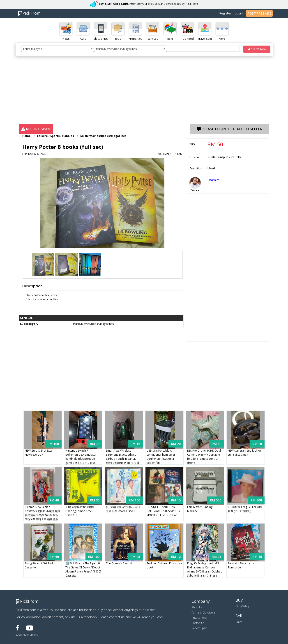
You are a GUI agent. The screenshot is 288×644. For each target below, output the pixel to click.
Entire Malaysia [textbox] (33, 49)
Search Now (257, 49)
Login (239, 13)
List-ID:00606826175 (35, 154)
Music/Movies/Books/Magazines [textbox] (116, 49)
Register (225, 13)
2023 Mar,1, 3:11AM (170, 154)
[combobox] (58, 49)
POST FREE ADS (259, 13)
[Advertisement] (144, 92)
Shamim (213, 180)
